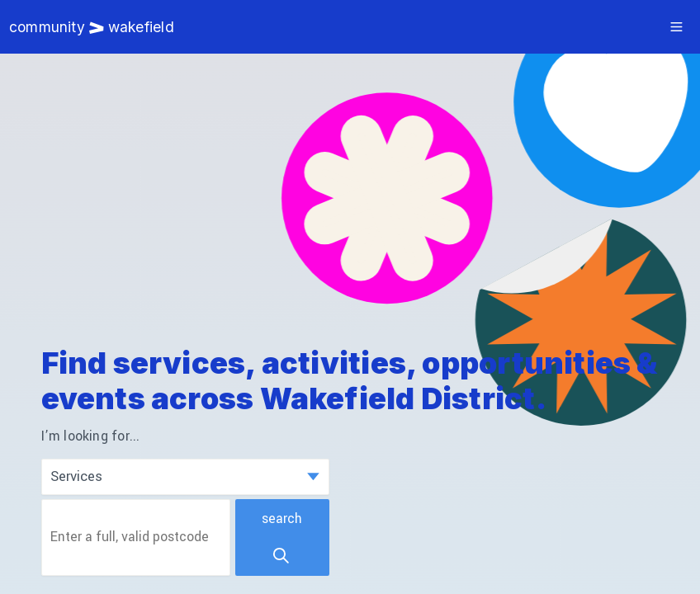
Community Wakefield (92, 27)
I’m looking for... (91, 436)
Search (282, 537)
